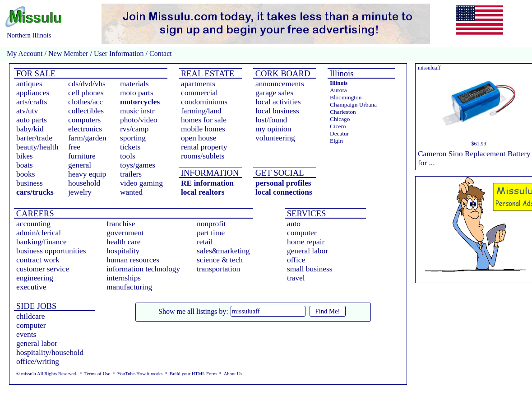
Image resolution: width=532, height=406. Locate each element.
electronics (85, 129)
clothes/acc (86, 102)
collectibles (86, 111)
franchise (121, 224)
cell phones (86, 93)
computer (302, 233)
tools (128, 156)
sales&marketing (223, 251)
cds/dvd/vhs (87, 84)
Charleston (343, 112)
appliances (33, 93)
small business (310, 269)
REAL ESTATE (206, 73)
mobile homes (203, 129)
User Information (119, 54)
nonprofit (211, 224)
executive (31, 287)
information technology (143, 269)
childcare (31, 316)
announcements (280, 84)
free (74, 147)
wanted (131, 192)
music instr (137, 111)
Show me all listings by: (193, 311)
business (30, 183)
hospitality (123, 251)
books (25, 174)
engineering (35, 278)
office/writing (38, 362)
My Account (25, 54)
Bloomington (346, 97)
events (26, 334)
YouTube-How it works (140, 374)
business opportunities (51, 251)
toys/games (138, 165)
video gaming (141, 183)
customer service (43, 269)
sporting (133, 138)
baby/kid (30, 129)
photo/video (139, 120)
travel (296, 278)
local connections (284, 192)
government (125, 233)
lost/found (271, 120)
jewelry (80, 192)
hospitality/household (50, 352)
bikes (25, 156)
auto (294, 224)
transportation (218, 269)
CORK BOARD (282, 73)
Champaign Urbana (353, 105)
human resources (133, 260)
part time (211, 233)
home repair (306, 242)
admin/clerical (39, 233)
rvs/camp (134, 129)
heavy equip (87, 174)
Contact (160, 54)
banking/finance (42, 242)
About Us (233, 374)
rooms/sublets (203, 156)
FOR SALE (35, 73)
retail (205, 242)
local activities (278, 102)
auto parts (32, 120)
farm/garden (87, 138)
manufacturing (129, 287)
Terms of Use (97, 374)
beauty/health (37, 147)
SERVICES (305, 213)
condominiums (204, 102)
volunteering (275, 138)
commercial (199, 93)
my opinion (273, 129)
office (296, 260)
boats (25, 165)
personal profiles (283, 183)
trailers (131, 174)
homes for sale (204, 120)
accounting (33, 224)
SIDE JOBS (35, 306)
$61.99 (479, 144)
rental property (204, 147)
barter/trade (34, 138)
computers (84, 120)
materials (134, 84)
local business (277, 111)
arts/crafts (32, 102)
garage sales (274, 93)
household (84, 183)
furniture (82, 156)
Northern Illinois (29, 35)
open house (199, 138)
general (80, 165)
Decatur (339, 133)
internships (124, 278)
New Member (68, 54)
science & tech (220, 260)
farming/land (201, 111)
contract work (38, 260)
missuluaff (429, 68)
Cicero (338, 126)
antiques (29, 84)
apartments (198, 84)
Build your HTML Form (193, 374)
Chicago (340, 119)
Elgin (336, 141)
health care (124, 242)
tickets (130, 147)
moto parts (137, 93)
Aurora (338, 90)
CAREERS (34, 213)
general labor (308, 251)
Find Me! (328, 311)
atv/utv (27, 111)
